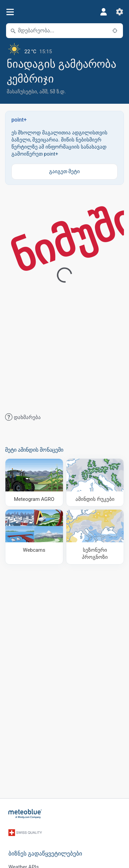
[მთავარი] (25, 814)
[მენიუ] (10, 12)
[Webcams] (34, 537)
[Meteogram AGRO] (34, 483)
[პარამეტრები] (120, 12)
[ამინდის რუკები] (95, 483)
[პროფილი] (103, 12)
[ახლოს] (115, 31)
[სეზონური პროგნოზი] (95, 537)
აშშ (43, 92)
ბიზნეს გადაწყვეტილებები (45, 854)
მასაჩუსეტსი (22, 92)
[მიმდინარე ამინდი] (64, 49)
